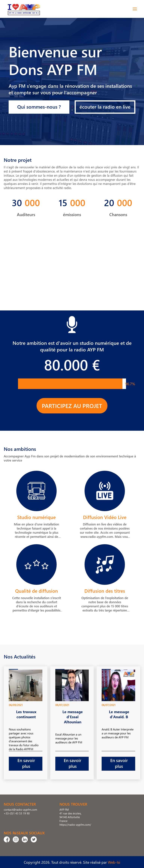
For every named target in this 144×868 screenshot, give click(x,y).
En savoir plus (26, 763)
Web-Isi (114, 862)
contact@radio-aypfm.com (20, 810)
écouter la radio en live (105, 107)
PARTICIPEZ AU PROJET (72, 406)
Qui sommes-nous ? (39, 107)
